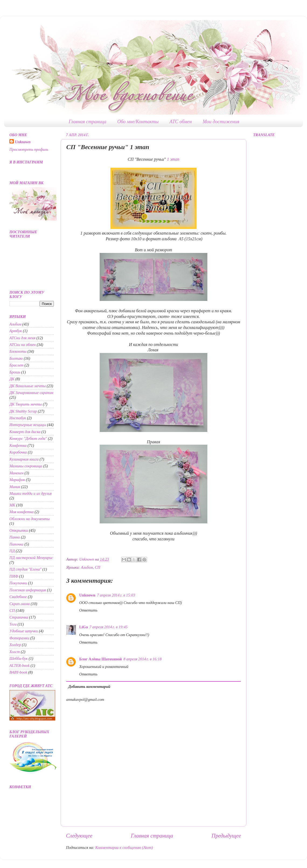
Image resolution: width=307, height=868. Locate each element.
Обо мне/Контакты (138, 122)
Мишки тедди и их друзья (31, 493)
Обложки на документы (30, 519)
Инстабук (18, 418)
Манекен (16, 473)
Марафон (17, 480)
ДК (12, 379)
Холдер (15, 645)
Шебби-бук (19, 658)
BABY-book (18, 672)
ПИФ (14, 576)
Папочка (16, 544)
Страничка (19, 617)
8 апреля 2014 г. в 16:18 (142, 659)
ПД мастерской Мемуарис (31, 558)
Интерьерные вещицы (28, 425)
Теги (13, 624)
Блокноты (18, 351)
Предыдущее (226, 836)
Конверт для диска (25, 432)
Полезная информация (28, 590)
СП (97, 567)
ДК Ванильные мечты (28, 386)
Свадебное (18, 597)
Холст (15, 652)
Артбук (16, 331)
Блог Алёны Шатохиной (100, 659)
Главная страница (88, 122)
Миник (15, 487)
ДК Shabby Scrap (23, 411)
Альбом (87, 567)
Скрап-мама (20, 604)
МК (12, 505)
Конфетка (18, 445)
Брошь (15, 372)
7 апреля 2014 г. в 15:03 (116, 595)
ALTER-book (20, 665)
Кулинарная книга (24, 459)
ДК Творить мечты (26, 404)
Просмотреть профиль (29, 149)
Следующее (79, 836)
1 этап (173, 159)
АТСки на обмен (23, 345)
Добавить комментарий (89, 687)
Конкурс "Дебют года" (28, 438)
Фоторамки (19, 638)
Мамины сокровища (26, 466)
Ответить (88, 610)
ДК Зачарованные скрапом (31, 393)
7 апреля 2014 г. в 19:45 (109, 627)
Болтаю (16, 358)
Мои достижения (221, 122)
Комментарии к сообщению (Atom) (124, 848)
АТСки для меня (22, 338)
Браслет (17, 365)
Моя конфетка (22, 512)
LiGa (83, 627)
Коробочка (18, 452)
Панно (15, 537)
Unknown (87, 595)
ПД (12, 551)
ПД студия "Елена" (25, 569)
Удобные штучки (24, 631)
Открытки (19, 530)
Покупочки (18, 583)
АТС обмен (181, 122)
